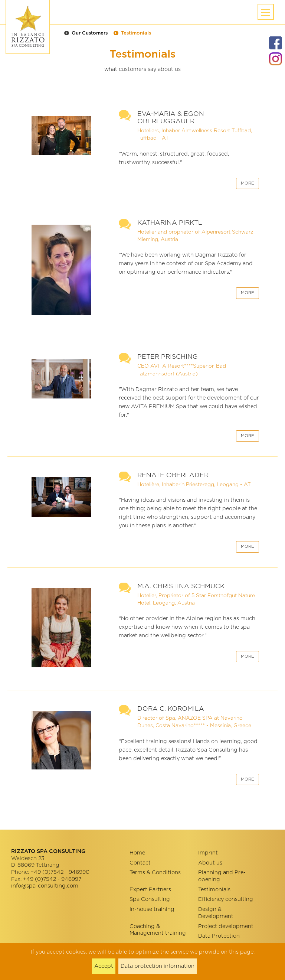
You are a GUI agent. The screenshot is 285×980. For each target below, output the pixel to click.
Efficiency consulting (226, 899)
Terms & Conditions (155, 872)
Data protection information (158, 966)
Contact (140, 863)
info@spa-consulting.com (45, 886)
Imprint (208, 853)
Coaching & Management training (158, 930)
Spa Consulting (150, 899)
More (248, 183)
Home (137, 853)
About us (210, 863)
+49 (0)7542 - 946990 (60, 872)
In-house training (152, 909)
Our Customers (90, 33)
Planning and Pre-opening (222, 876)
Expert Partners (150, 890)
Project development (226, 926)
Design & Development (216, 913)
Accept (104, 966)
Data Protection (219, 936)
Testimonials (136, 33)
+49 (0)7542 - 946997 (52, 879)
